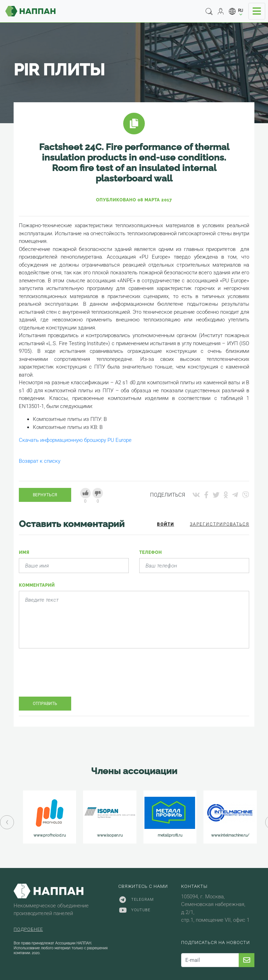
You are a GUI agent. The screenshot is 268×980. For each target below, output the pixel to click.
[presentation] (72, 678)
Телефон (151, 552)
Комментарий (37, 585)
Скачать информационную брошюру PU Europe (75, 440)
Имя (24, 552)
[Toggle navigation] (257, 11)
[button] (236, 11)
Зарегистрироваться (219, 524)
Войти (166, 524)
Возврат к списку (40, 461)
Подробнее (28, 929)
